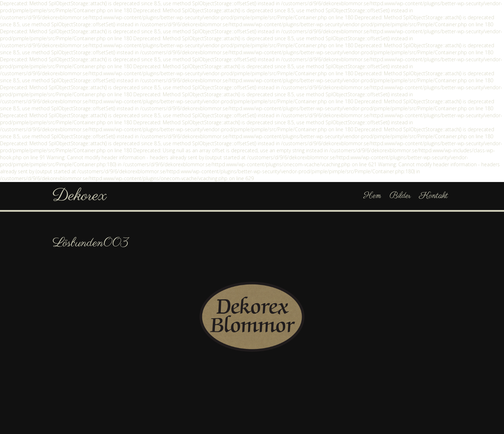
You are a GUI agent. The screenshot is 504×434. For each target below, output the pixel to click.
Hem (372, 196)
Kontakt (434, 196)
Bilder (400, 196)
